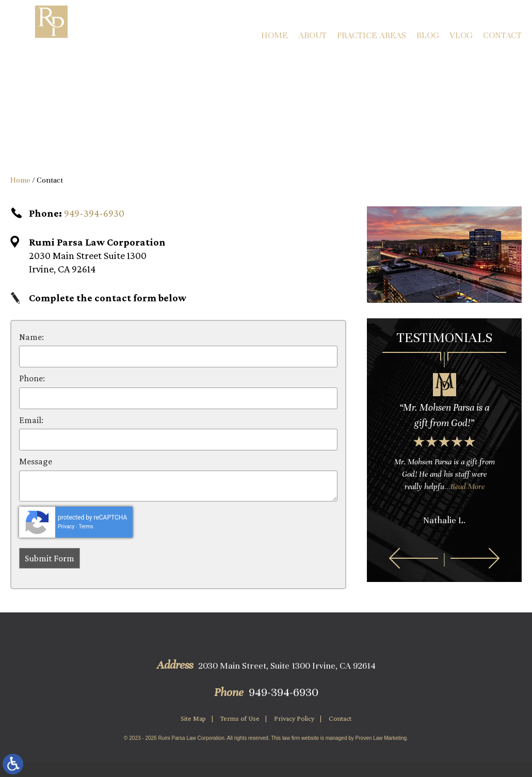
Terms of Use (240, 718)
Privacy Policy (294, 718)
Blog (428, 36)
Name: (31, 337)
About (312, 36)
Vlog (461, 36)
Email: (31, 420)
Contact (502, 36)
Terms (86, 527)
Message (36, 461)
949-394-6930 (94, 213)
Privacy (66, 527)
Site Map (193, 718)
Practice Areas (372, 36)
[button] (414, 558)
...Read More (464, 487)
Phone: (32, 378)
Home (275, 36)
